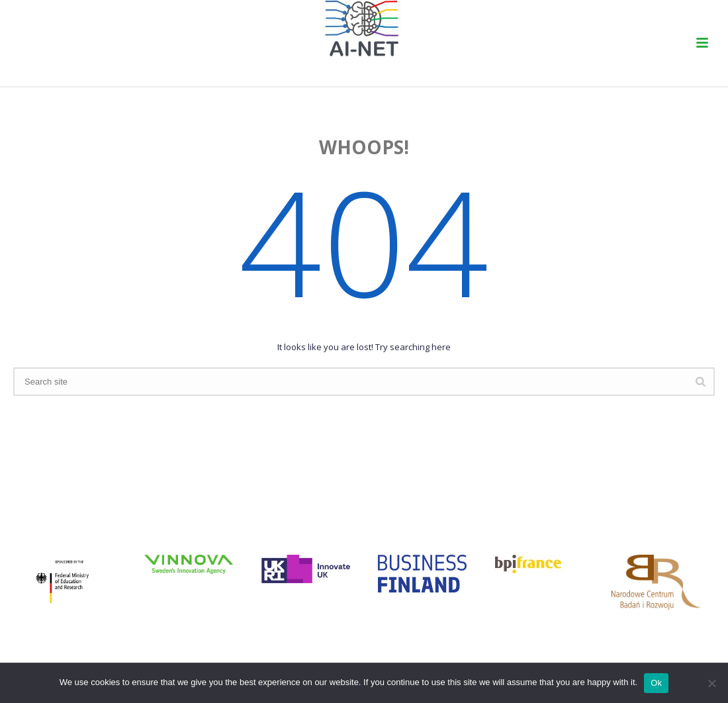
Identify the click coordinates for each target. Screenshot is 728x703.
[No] (711, 683)
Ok (656, 683)
